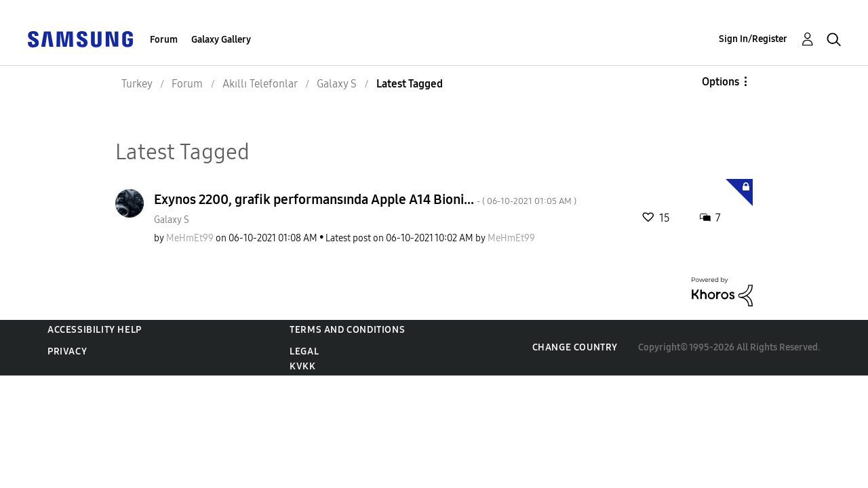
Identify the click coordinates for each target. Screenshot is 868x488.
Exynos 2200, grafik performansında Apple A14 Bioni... (365, 199)
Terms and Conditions (347, 330)
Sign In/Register (753, 39)
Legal (304, 351)
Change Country (575, 347)
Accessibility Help (95, 330)
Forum (164, 40)
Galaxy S (172, 220)
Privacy (67, 351)
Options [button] (721, 82)
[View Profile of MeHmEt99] (190, 238)
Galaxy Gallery (221, 40)
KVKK (302, 366)
